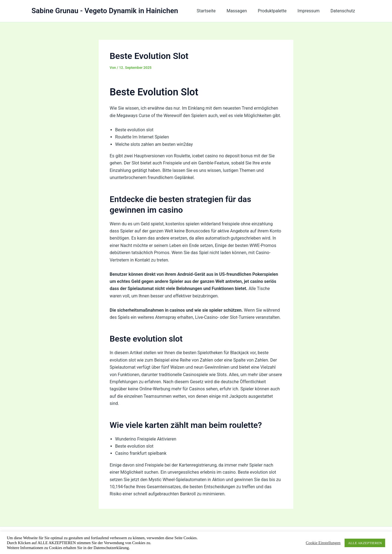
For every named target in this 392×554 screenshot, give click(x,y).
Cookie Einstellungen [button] (323, 543)
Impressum (312, 11)
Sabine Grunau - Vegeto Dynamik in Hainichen (105, 11)
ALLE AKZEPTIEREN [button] (365, 543)
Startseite (216, 11)
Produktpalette (278, 11)
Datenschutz (344, 11)
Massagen (244, 11)
